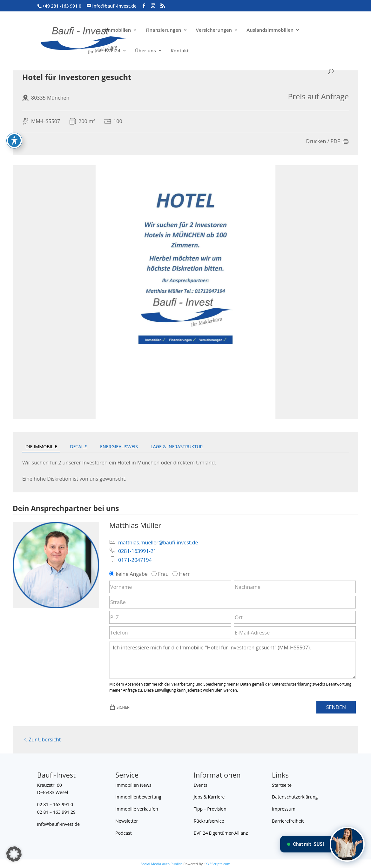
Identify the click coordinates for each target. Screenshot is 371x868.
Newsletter (127, 821)
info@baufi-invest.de (58, 824)
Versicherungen (214, 30)
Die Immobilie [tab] (41, 447)
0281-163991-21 (137, 551)
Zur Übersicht (41, 740)
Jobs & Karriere (209, 797)
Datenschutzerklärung (295, 797)
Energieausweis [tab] (119, 447)
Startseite (282, 785)
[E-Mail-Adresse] (295, 633)
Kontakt (180, 51)
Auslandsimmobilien (270, 30)
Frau (161, 574)
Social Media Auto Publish (162, 864)
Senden (336, 707)
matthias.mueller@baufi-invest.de (158, 542)
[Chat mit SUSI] (347, 844)
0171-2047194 (135, 560)
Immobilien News (133, 785)
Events (201, 785)
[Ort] (295, 617)
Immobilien (118, 30)
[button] (14, 854)
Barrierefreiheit (288, 821)
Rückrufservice (209, 821)
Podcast (124, 833)
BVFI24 (113, 51)
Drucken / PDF (328, 142)
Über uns (145, 51)
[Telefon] (170, 633)
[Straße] (233, 602)
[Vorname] (170, 587)
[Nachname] (295, 587)
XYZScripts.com (218, 864)
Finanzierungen (163, 30)
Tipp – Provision (210, 809)
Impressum (284, 809)
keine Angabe (129, 574)
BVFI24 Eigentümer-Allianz (221, 833)
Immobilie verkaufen (137, 809)
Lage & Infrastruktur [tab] (177, 447)
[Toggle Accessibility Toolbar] (14, 125)
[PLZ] (170, 617)
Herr (182, 574)
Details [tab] (79, 447)
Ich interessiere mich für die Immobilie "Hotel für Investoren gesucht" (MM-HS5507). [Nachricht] (233, 660)
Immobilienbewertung (138, 797)
